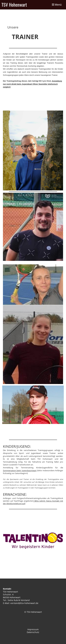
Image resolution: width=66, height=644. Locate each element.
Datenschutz (33, 632)
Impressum (33, 629)
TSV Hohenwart (14, 5)
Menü (57, 5)
